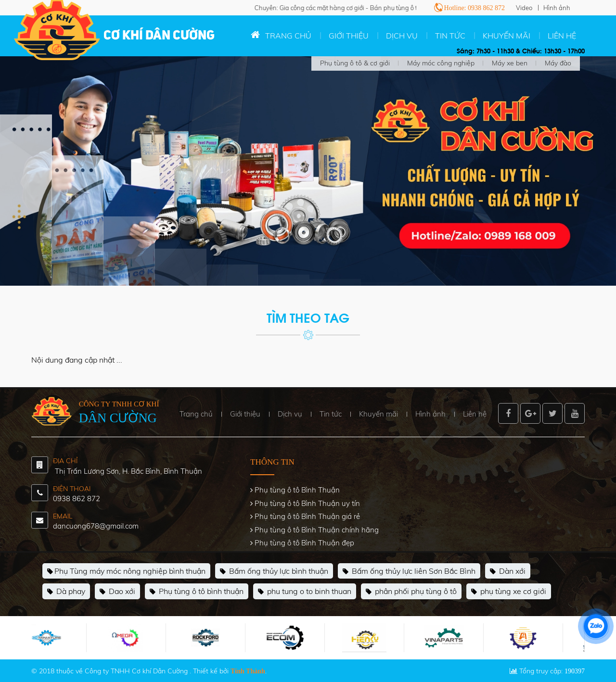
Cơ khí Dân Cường (159, 36)
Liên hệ (562, 36)
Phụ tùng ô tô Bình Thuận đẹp (304, 543)
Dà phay (66, 592)
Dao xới (117, 592)
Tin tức (450, 36)
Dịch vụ (402, 36)
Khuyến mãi (507, 36)
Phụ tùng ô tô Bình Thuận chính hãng (317, 530)
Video (524, 8)
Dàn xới (508, 571)
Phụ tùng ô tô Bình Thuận (297, 490)
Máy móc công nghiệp (441, 63)
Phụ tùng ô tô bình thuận (197, 592)
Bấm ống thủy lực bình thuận (274, 571)
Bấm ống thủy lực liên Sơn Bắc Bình (409, 571)
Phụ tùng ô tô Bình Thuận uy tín (307, 503)
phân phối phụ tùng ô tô (411, 592)
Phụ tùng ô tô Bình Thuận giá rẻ (307, 516)
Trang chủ (288, 36)
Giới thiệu (349, 36)
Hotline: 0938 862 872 (475, 8)
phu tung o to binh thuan (305, 592)
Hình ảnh (557, 8)
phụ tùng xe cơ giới (509, 592)
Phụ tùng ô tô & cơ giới (355, 63)
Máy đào (558, 63)
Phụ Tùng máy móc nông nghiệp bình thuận (126, 571)
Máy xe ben (510, 63)
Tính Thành (248, 671)
